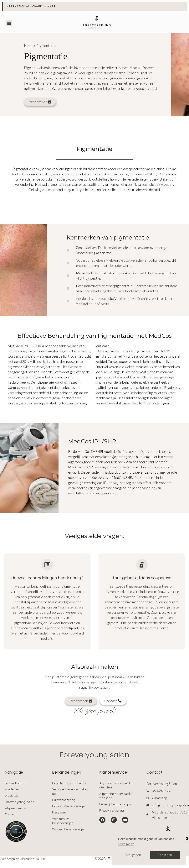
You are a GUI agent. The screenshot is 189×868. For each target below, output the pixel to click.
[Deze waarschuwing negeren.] (183, 6)
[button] (9, 23)
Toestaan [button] (165, 855)
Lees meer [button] (126, 844)
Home (29, 45)
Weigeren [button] (133, 855)
